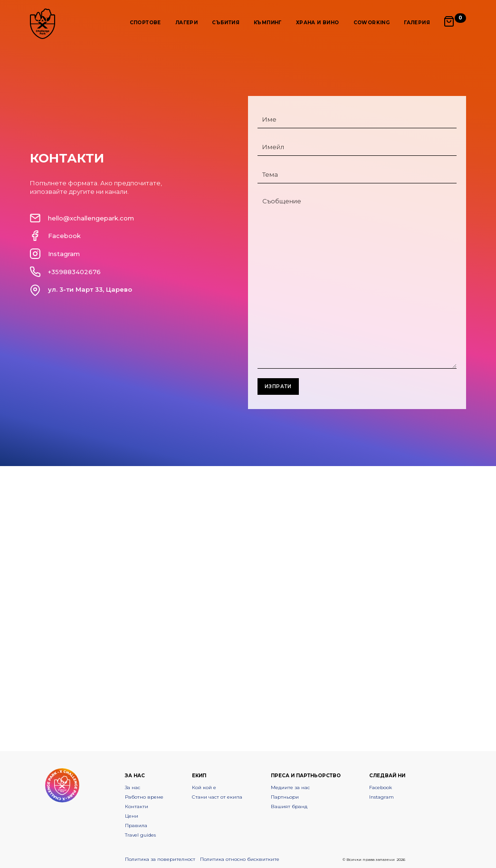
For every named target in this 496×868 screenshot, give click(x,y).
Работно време (144, 797)
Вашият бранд (289, 806)
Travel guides (140, 835)
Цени (132, 816)
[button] (145, 22)
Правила (136, 825)
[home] (43, 24)
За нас (133, 787)
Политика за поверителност (160, 859)
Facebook (381, 787)
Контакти (137, 806)
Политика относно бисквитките (240, 859)
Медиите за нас (290, 787)
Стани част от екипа (217, 797)
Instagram (382, 797)
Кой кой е (204, 787)
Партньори (285, 797)
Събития (226, 23)
